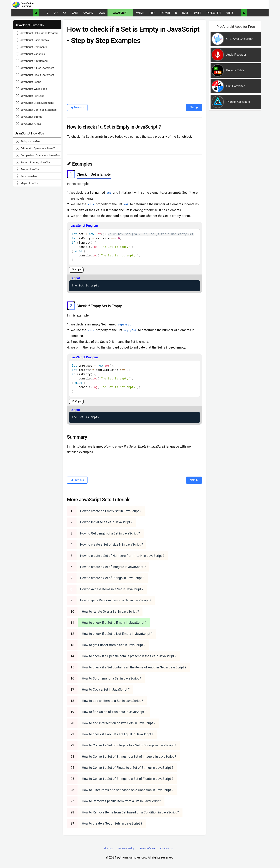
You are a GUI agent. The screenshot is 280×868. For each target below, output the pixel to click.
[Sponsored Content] (234, 81)
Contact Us (167, 849)
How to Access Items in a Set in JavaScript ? (112, 589)
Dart (75, 13)
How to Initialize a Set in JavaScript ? (106, 522)
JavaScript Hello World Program (37, 33)
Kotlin (140, 13)
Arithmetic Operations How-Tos (37, 148)
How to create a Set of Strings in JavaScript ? (112, 578)
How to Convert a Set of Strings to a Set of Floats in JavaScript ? (127, 779)
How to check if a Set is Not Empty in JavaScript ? (117, 634)
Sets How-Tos (26, 176)
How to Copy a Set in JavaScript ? (106, 689)
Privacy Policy (126, 849)
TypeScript (214, 13)
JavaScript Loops (29, 82)
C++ (56, 13)
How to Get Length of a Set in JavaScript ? (110, 533)
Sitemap (108, 849)
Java (102, 13)
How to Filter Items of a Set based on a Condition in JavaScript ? (127, 790)
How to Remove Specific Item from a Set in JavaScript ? (121, 801)
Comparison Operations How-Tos (38, 155)
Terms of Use (147, 849)
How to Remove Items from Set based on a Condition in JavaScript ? (130, 812)
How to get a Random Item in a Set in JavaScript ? (116, 600)
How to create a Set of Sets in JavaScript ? (112, 823)
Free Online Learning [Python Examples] (27, 5)
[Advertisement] (235, 170)
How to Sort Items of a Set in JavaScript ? (111, 678)
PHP (152, 13)
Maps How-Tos (27, 183)
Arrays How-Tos (28, 169)
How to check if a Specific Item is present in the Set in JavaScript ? (129, 656)
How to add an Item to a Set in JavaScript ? (112, 701)
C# (65, 13)
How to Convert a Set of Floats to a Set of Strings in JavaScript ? (127, 767)
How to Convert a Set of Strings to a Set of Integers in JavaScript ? (129, 756)
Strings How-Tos (28, 141)
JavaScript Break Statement (35, 103)
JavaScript (120, 13)
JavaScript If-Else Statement (35, 68)
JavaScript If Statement (32, 61)
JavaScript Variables (30, 54)
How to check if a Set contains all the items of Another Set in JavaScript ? (134, 667)
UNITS (230, 13)
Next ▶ (194, 107)
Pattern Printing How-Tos (33, 162)
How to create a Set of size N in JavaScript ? (111, 544)
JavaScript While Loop (31, 89)
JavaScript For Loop (30, 96)
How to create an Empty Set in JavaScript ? (111, 511)
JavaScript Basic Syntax (32, 40)
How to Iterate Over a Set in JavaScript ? (110, 611)
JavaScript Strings (29, 117)
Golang (88, 13)
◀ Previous (77, 107)
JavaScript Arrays (29, 124)
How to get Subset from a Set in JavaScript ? (113, 645)
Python (165, 13)
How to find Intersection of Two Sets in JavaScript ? (118, 723)
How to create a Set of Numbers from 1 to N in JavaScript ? (122, 556)
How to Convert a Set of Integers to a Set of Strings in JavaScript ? (129, 745)
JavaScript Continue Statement (37, 110)
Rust (185, 13)
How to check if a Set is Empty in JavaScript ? (114, 622)
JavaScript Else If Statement (35, 75)
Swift (197, 13)
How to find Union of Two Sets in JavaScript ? (114, 712)
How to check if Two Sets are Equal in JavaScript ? (118, 734)
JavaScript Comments (31, 47)
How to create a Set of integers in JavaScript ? (113, 567)
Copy (78, 269)
